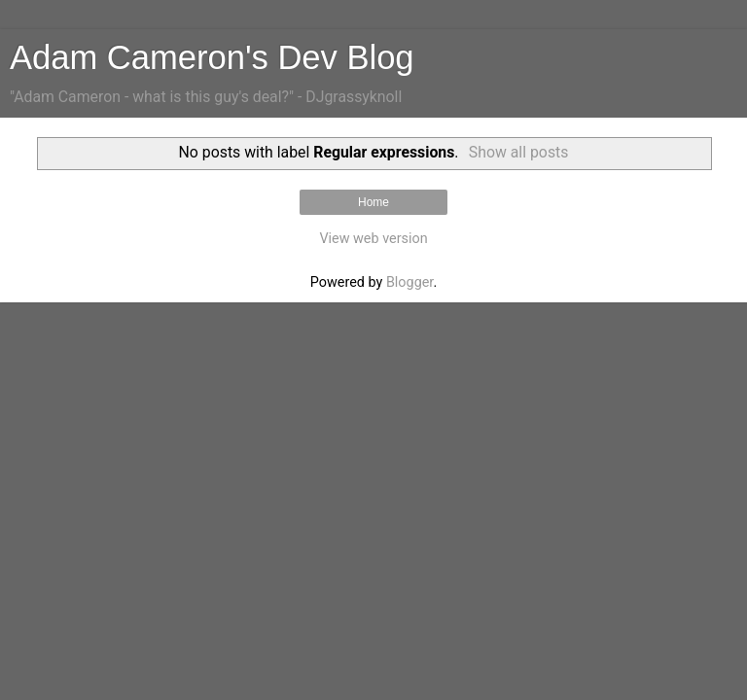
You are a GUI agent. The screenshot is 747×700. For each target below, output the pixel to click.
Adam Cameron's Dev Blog (212, 57)
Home (373, 202)
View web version (373, 239)
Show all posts (519, 152)
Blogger (409, 282)
